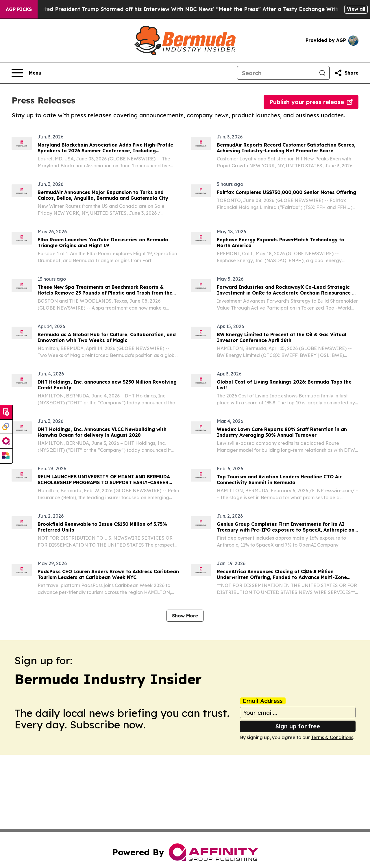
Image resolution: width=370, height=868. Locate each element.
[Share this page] (346, 73)
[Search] (276, 73)
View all (356, 9)
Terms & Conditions (332, 737)
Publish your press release (311, 102)
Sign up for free (298, 726)
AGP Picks (19, 9)
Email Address (263, 701)
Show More (185, 616)
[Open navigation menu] (26, 73)
